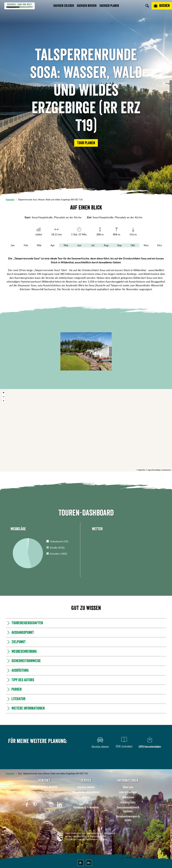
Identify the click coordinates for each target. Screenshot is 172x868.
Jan (13, 245)
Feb (26, 245)
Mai (66, 245)
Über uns (128, 787)
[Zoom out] (4, 397)
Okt (133, 245)
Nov (146, 245)
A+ (89, 863)
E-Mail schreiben (44, 792)
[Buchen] (162, 6)
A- (81, 863)
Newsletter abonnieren (86, 792)
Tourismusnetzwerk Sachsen (128, 809)
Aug (106, 245)
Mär (39, 245)
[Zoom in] (4, 393)
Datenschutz (128, 802)
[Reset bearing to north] (4, 401)
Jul (93, 245)
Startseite (10, 200)
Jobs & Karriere (128, 792)
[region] (86, 430)
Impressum (128, 797)
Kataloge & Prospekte (86, 807)
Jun (79, 245)
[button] (86, 143)
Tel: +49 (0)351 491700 (44, 787)
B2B (86, 802)
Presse (86, 797)
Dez (160, 245)
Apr (53, 245)
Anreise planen (86, 787)
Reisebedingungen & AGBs (128, 818)
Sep (119, 245)
